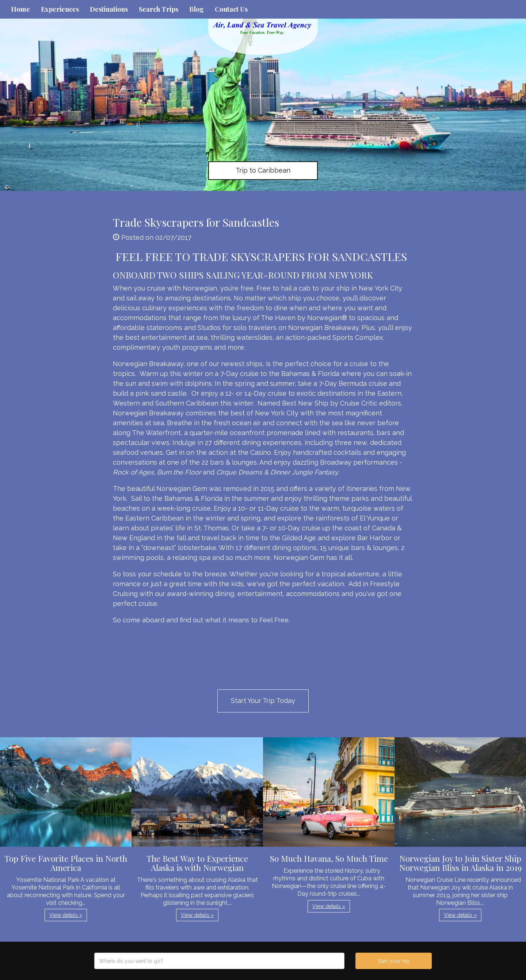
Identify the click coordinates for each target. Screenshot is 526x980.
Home (20, 9)
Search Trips (159, 9)
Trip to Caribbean (263, 170)
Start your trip (394, 961)
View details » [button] (66, 915)
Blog (197, 9)
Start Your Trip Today (263, 701)
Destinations (109, 9)
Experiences (60, 9)
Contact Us (231, 9)
